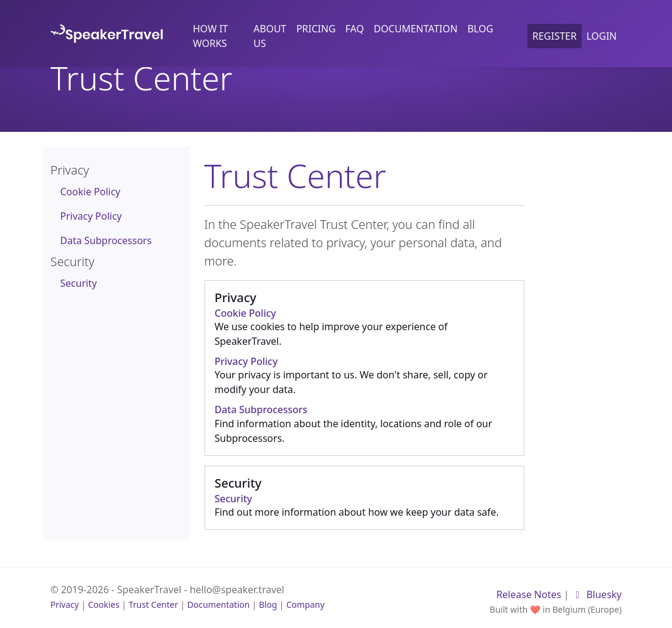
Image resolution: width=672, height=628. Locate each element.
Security (79, 283)
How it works (211, 36)
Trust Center (154, 605)
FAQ (355, 29)
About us (270, 36)
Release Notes (529, 594)
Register (554, 36)
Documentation (415, 29)
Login (602, 36)
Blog (481, 29)
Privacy (65, 605)
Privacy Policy (91, 216)
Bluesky (597, 594)
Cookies (103, 605)
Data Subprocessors (106, 240)
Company (305, 605)
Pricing (316, 29)
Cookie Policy (91, 192)
